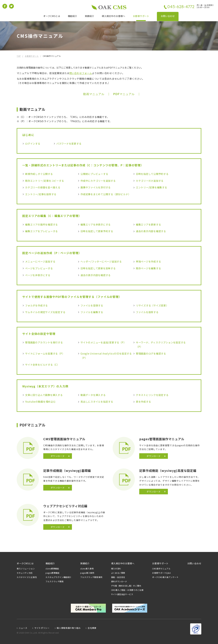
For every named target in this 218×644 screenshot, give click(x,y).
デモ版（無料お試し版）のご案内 (126, 586)
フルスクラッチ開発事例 (91, 577)
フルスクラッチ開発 (55, 582)
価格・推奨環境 (118, 577)
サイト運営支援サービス (122, 594)
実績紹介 (90, 16)
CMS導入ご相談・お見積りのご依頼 (127, 590)
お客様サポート (141, 16)
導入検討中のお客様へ (113, 16)
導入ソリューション (26, 569)
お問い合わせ (168, 16)
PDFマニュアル (124, 94)
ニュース (23, 628)
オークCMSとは (52, 16)
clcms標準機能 (52, 569)
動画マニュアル (94, 94)
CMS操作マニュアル (161, 569)
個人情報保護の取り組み (69, 628)
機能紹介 (72, 16)
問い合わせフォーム (81, 73)
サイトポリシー (42, 628)
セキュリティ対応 (25, 573)
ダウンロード (58, 456)
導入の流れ (116, 569)
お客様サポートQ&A (161, 573)
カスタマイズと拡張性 (27, 577)
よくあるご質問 (118, 573)
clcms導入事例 (87, 569)
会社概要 (92, 628)
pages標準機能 (53, 573)
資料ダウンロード (119, 582)
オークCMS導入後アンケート (165, 577)
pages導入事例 (87, 573)
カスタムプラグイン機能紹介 (58, 577)
